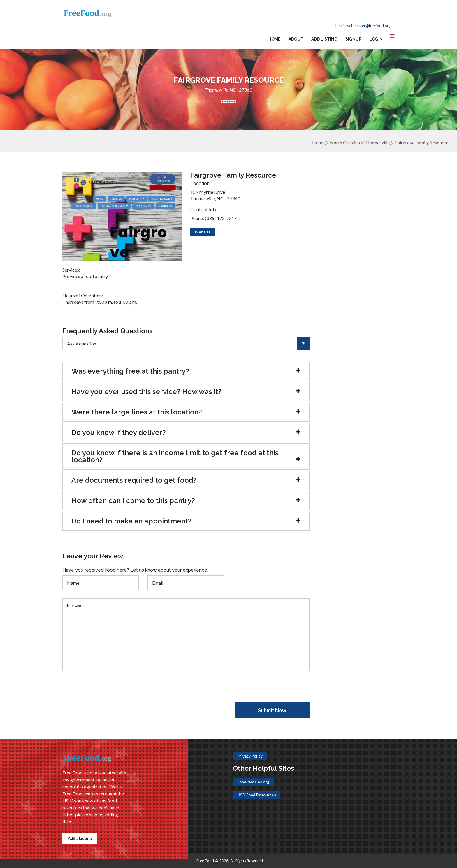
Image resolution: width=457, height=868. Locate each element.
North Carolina (345, 142)
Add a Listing (80, 838)
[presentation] (107, 691)
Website (203, 232)
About (296, 39)
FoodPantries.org (253, 782)
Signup (353, 39)
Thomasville (377, 142)
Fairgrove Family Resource (422, 142)
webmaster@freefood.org (368, 26)
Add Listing (324, 39)
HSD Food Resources (257, 795)
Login (376, 39)
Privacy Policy (250, 756)
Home (275, 39)
